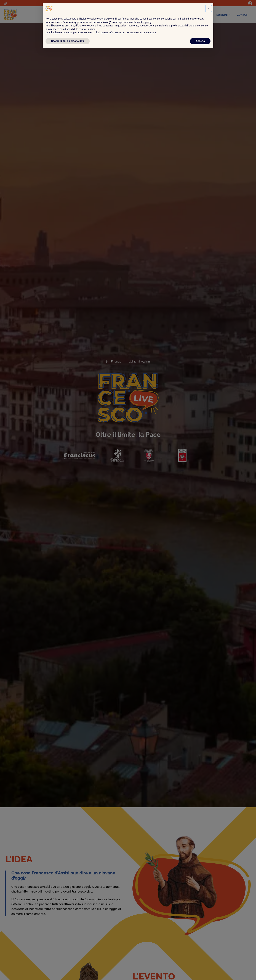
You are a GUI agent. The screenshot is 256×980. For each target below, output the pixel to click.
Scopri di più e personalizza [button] (68, 970)
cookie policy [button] (144, 951)
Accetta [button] (200, 970)
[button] (209, 938)
